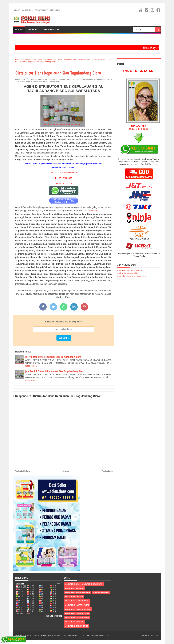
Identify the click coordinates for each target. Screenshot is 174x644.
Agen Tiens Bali (72, 584)
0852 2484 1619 (139, 129)
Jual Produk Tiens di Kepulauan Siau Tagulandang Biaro (38, 82)
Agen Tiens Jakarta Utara (77, 618)
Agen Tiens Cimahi (101, 592)
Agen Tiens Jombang (75, 622)
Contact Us (27, 10)
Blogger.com (154, 635)
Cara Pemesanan (91, 211)
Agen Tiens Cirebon (74, 597)
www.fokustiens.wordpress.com (131, 276)
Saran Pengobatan (50, 30)
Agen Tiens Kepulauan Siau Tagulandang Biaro (52, 79)
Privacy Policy (41, 10)
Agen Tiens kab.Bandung (77, 626)
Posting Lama (107, 471)
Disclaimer (55, 10)
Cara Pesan (32, 30)
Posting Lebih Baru (22, 471)
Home (19, 30)
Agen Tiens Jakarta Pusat (77, 605)
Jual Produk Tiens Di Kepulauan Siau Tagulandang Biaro (55, 371)
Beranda (66, 471)
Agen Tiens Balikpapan (93, 584)
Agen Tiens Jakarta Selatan (78, 609)
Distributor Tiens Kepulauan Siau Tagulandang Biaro (91, 79)
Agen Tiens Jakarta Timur (77, 613)
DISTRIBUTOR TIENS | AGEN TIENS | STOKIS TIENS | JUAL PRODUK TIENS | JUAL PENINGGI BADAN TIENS (68, 635)
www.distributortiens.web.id (129, 271)
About (17, 10)
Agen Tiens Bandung (75, 588)
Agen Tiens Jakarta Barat (77, 601)
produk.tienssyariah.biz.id (128, 273)
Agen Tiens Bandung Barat (78, 592)
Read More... (31, 366)
